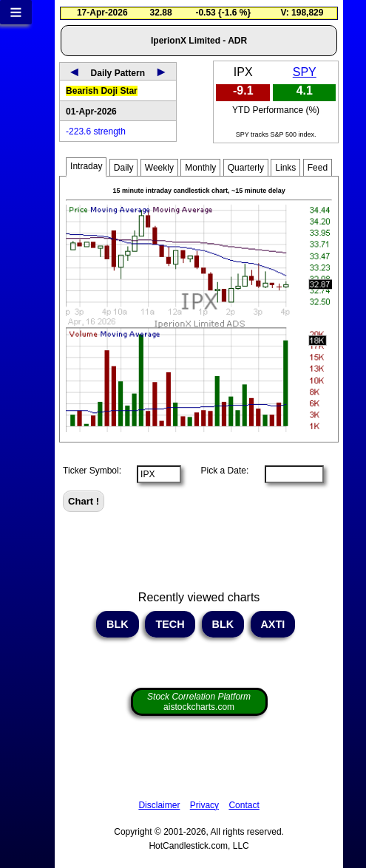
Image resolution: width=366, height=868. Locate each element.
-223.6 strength (96, 131)
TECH (170, 624)
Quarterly (246, 168)
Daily (124, 168)
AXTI (273, 624)
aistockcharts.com (199, 702)
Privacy (204, 805)
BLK (118, 624)
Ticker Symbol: (92, 471)
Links (285, 168)
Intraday (86, 166)
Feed (318, 168)
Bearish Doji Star (102, 91)
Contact (244, 805)
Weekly (159, 168)
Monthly (200, 168)
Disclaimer (159, 805)
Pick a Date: (220, 471)
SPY (305, 72)
